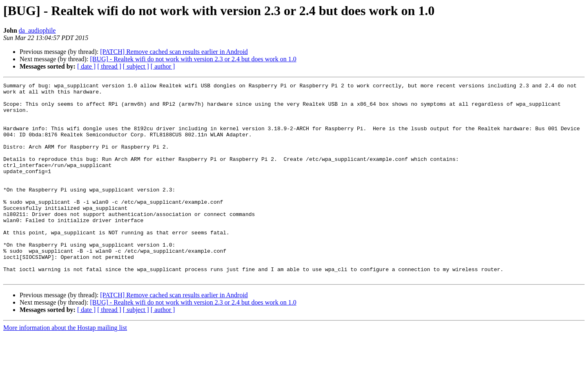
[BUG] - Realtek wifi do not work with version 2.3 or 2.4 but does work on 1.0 (193, 59)
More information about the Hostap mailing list (65, 367)
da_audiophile (37, 30)
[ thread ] (109, 66)
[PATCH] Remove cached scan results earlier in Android (174, 52)
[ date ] (86, 66)
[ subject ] (136, 66)
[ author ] (163, 66)
